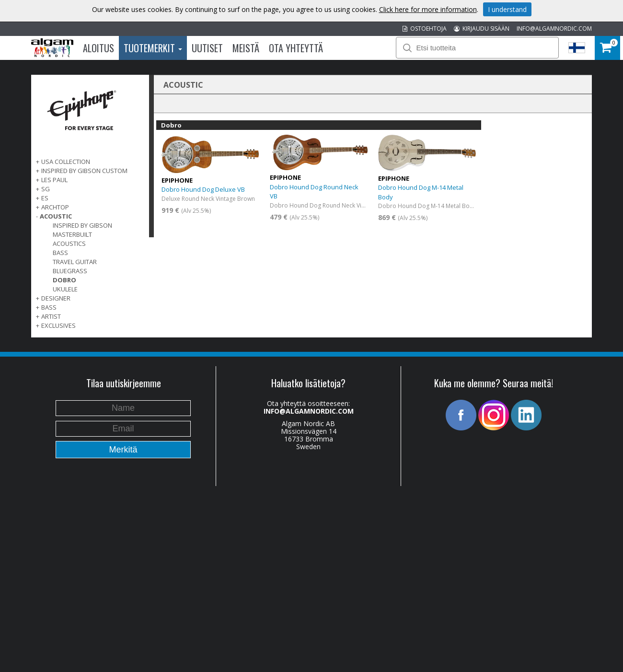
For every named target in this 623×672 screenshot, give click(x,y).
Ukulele (65, 289)
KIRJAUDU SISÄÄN (482, 29)
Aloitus (98, 48)
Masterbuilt (72, 234)
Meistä (246, 48)
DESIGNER (56, 298)
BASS (49, 307)
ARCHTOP (55, 207)
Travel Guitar (75, 262)
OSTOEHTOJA (425, 29)
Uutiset (207, 48)
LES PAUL (54, 180)
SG (46, 189)
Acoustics (69, 243)
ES (45, 198)
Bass (60, 253)
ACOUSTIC (56, 216)
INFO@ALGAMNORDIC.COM (554, 29)
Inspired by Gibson (82, 225)
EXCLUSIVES (58, 325)
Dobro (64, 280)
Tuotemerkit (153, 48)
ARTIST (51, 316)
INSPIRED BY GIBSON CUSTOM (84, 171)
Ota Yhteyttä (296, 48)
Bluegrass (70, 271)
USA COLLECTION (66, 162)
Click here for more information (428, 9)
